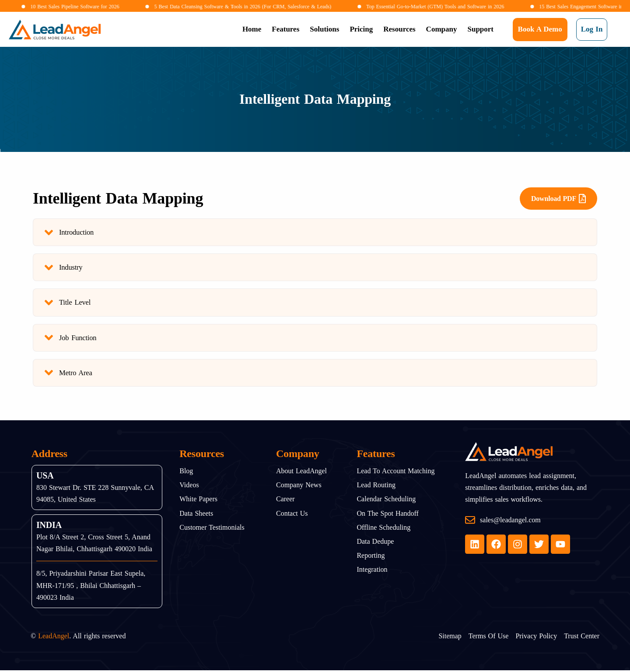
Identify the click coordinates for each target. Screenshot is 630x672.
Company (442, 29)
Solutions (324, 29)
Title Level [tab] (68, 304)
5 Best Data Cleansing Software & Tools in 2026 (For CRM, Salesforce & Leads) (220, 7)
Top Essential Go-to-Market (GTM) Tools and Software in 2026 (412, 7)
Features (285, 29)
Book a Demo (540, 29)
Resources (399, 29)
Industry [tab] (64, 268)
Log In (592, 29)
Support (480, 29)
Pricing (361, 29)
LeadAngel (54, 638)
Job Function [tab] (71, 339)
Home (252, 29)
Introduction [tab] (70, 233)
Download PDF (558, 199)
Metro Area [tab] (69, 375)
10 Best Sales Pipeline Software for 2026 (52, 7)
